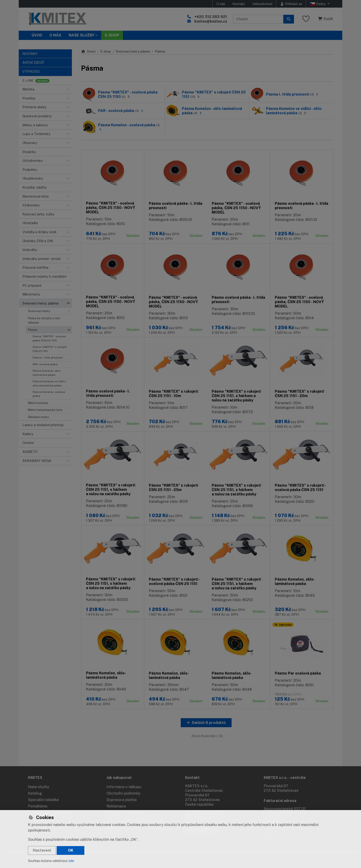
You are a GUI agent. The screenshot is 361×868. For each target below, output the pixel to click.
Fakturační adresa (280, 801)
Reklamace (116, 806)
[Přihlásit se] (291, 4)
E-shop (106, 51)
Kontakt (239, 4)
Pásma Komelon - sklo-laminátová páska (47, 373)
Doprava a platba (122, 800)
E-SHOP (112, 35)
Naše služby (39, 787)
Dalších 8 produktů (209, 723)
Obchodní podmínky (124, 793)
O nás (221, 4)
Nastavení (42, 850)
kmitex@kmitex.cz (211, 21)
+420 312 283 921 (211, 17)
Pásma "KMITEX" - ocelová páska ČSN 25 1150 (49, 338)
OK (71, 850)
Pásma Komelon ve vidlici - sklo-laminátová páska (49, 383)
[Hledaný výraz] (258, 19)
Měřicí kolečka (38, 403)
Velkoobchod (262, 4)
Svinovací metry (39, 311)
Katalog (35, 793)
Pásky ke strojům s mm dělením (44, 320)
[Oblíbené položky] (306, 19)
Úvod (37, 35)
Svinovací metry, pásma (133, 51)
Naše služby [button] (81, 35)
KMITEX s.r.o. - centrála (285, 778)
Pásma (33, 330)
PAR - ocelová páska (45, 364)
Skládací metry (38, 417)
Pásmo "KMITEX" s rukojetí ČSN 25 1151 (50, 349)
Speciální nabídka (43, 800)
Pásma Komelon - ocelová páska (49, 394)
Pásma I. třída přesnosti (48, 358)
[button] (68, 89)
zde (71, 861)
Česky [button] (318, 4)
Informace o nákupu (124, 787)
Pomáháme (38, 806)
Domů (88, 51)
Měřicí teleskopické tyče (45, 410)
